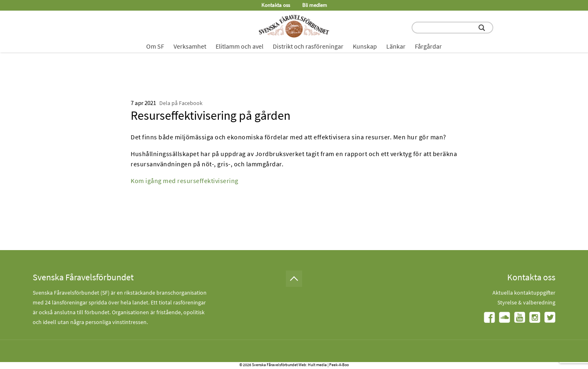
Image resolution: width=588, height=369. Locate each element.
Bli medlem (315, 5)
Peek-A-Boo (339, 365)
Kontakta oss (276, 5)
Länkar (396, 46)
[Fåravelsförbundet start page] (294, 26)
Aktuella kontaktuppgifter (524, 293)
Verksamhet (190, 46)
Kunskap (365, 46)
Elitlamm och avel (239, 46)
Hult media (317, 365)
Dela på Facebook (181, 103)
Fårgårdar (428, 46)
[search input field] (452, 28)
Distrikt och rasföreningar (308, 46)
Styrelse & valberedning (526, 302)
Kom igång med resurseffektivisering (185, 181)
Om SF (155, 46)
